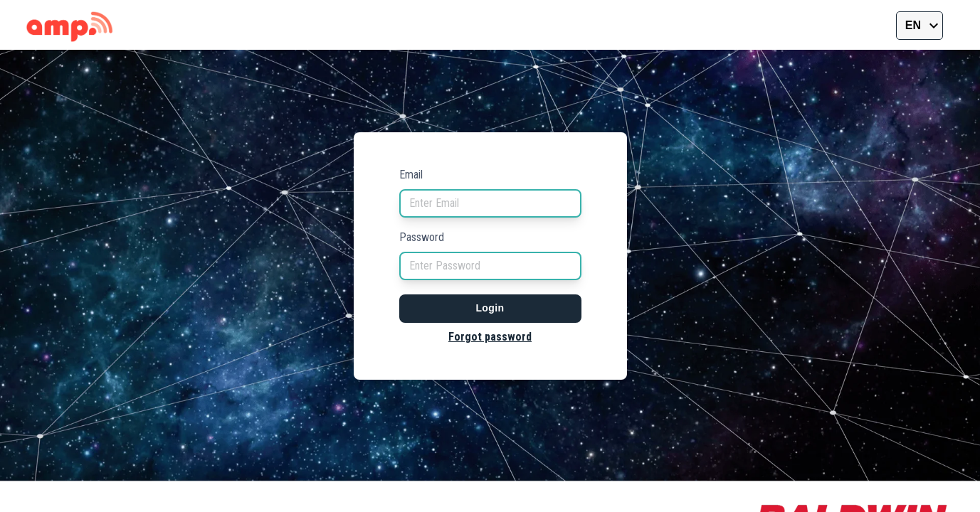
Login (490, 308)
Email (411, 175)
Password (422, 237)
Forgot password (490, 337)
